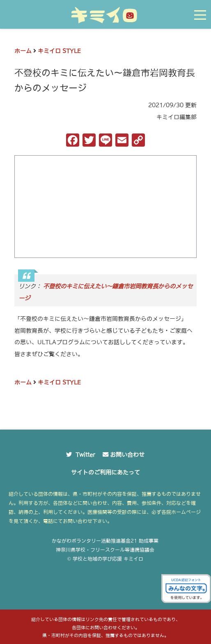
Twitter (85, 455)
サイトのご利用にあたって (105, 472)
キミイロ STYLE (59, 51)
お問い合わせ (127, 455)
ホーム (23, 51)
